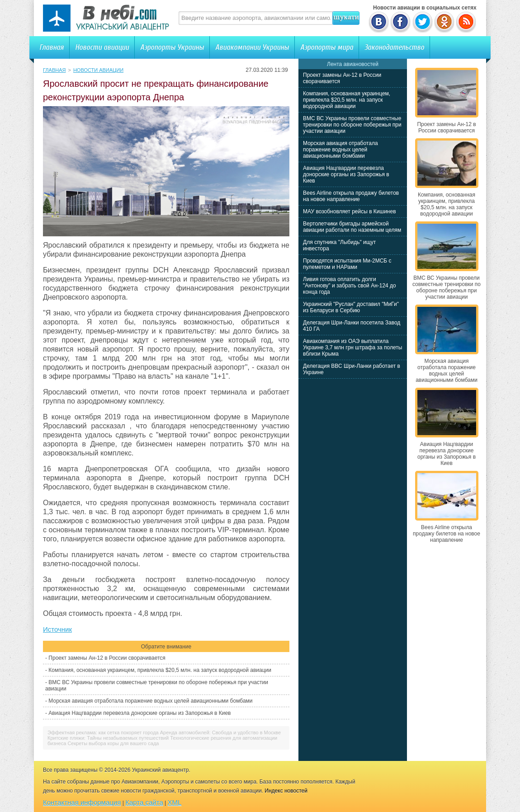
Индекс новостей (286, 791)
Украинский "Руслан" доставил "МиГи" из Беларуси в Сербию (351, 307)
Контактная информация (82, 802)
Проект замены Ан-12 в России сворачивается (107, 658)
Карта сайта (144, 802)
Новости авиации (102, 47)
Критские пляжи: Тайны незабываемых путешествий (108, 738)
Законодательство (394, 47)
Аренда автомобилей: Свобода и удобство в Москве (220, 732)
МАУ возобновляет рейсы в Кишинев (350, 211)
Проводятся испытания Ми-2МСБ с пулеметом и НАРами (347, 264)
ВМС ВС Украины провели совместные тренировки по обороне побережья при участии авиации (352, 125)
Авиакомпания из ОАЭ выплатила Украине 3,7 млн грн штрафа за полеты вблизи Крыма (352, 347)
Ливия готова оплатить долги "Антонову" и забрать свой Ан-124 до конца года (350, 286)
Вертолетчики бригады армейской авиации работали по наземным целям (352, 227)
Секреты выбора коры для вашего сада (113, 743)
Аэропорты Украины (172, 47)
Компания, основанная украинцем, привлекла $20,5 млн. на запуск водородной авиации (160, 670)
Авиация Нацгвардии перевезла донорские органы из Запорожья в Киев (139, 713)
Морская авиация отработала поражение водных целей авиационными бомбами (150, 701)
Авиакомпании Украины (252, 47)
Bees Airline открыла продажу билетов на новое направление (351, 196)
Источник (57, 629)
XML (175, 802)
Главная (52, 47)
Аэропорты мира (327, 47)
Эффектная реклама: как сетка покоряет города (103, 732)
